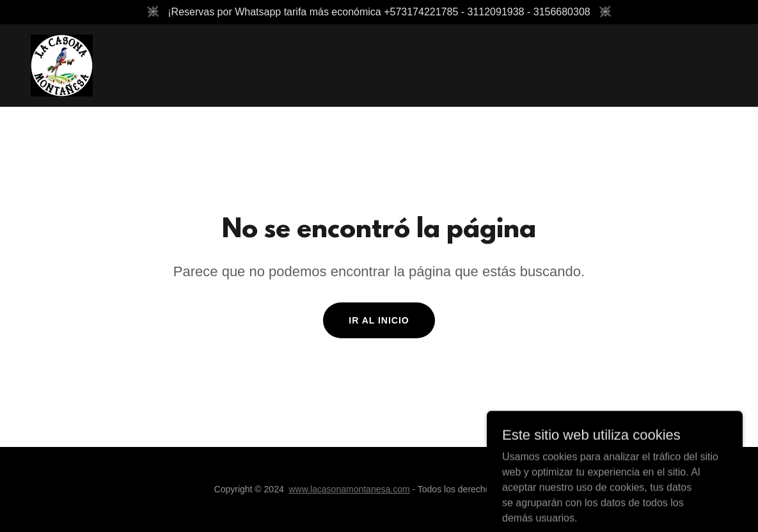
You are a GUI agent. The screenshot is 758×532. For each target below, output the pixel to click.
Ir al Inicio (379, 320)
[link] (62, 65)
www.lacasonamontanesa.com (349, 489)
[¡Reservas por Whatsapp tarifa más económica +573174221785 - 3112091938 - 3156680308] (379, 12)
